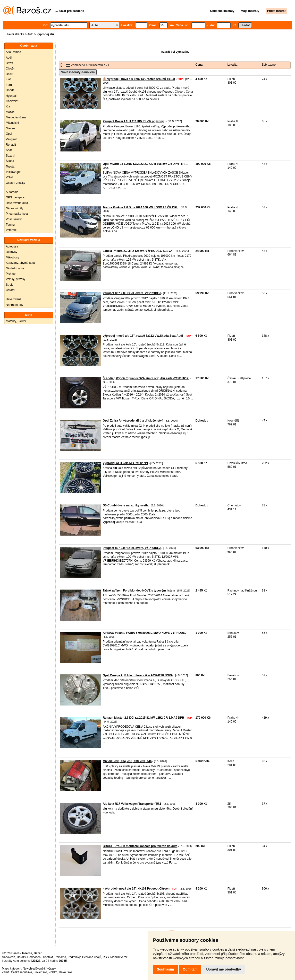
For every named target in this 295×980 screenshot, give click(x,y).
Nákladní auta (15, 268)
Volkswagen (14, 172)
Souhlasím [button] (165, 969)
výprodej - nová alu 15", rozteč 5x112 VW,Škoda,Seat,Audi (143, 336)
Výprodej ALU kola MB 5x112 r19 (125, 463)
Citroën (11, 69)
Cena (199, 65)
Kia (8, 106)
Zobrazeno (269, 65)
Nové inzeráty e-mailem (78, 72)
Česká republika (21, 972)
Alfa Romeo (13, 52)
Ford (9, 85)
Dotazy (21, 957)
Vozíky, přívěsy (16, 279)
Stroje (10, 285)
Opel (9, 134)
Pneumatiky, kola (17, 214)
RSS (106, 957)
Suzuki (10, 156)
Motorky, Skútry (16, 321)
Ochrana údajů (92, 957)
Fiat (8, 79)
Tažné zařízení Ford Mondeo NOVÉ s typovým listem (139, 591)
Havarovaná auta (17, 203)
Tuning (10, 225)
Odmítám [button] (190, 969)
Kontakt (48, 957)
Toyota (10, 167)
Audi (9, 58)
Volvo (9, 177)
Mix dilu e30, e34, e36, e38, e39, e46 (127, 761)
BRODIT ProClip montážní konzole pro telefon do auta (140, 846)
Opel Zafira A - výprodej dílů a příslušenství (133, 421)
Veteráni (11, 230)
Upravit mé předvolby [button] (223, 969)
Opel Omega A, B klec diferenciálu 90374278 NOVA (138, 675)
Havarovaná (14, 299)
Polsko (53, 972)
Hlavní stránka (15, 34)
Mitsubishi (12, 123)
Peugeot (11, 139)
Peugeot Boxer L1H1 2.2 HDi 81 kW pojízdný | (134, 121)
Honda (10, 90)
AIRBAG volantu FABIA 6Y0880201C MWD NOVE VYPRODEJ (145, 633)
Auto (30, 34)
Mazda (10, 112)
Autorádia (12, 192)
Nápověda (9, 957)
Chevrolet (12, 101)
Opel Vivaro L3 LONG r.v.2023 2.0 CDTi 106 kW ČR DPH (141, 164)
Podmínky (74, 957)
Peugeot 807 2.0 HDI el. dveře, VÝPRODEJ (132, 293)
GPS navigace (15, 197)
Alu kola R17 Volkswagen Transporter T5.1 (132, 804)
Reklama (60, 957)
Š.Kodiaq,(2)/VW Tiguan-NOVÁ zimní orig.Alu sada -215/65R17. (146, 378)
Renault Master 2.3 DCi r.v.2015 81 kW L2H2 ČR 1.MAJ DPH (143, 718)
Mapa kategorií (12, 969)
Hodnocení (34, 957)
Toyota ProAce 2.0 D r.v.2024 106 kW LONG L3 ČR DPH (141, 207)
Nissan (10, 128)
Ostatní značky (15, 183)
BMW (9, 63)
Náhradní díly (14, 208)
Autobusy (12, 247)
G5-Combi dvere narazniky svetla (126, 505)
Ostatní (11, 290)
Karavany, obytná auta (20, 263)
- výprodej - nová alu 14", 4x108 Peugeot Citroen (136, 889)
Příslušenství (14, 219)
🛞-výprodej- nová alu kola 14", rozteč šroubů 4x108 (139, 79)
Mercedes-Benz (16, 117)
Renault (11, 145)
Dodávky (12, 252)
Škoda (10, 161)
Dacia (10, 74)
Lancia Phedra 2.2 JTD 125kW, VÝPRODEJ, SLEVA (138, 251)
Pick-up (11, 274)
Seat (9, 150)
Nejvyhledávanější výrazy (39, 969)
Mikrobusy (13, 257)
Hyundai (11, 96)
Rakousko (65, 972)
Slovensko (40, 972)
